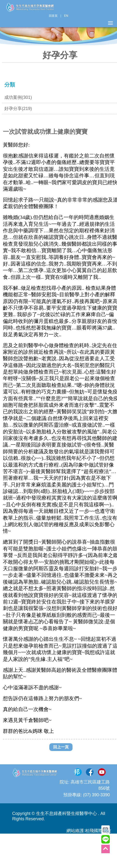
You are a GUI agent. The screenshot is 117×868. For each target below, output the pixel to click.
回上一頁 (61, 747)
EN (66, 16)
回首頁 (53, 16)
